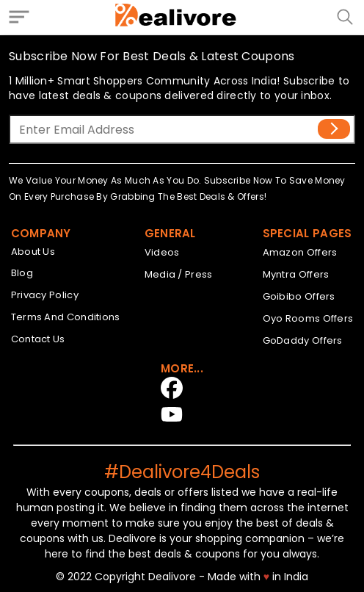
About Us (33, 252)
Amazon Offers (300, 252)
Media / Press (179, 274)
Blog (22, 273)
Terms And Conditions (66, 317)
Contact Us (38, 339)
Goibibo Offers (299, 296)
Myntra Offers (296, 274)
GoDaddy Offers (303, 340)
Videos (162, 252)
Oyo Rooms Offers (308, 318)
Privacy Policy (45, 295)
